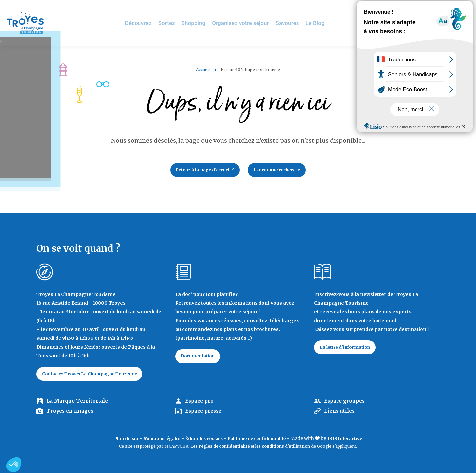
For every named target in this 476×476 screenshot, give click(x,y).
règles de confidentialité (224, 449)
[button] (14, 465)
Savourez (290, 23)
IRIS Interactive (354, 441)
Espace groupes (346, 404)
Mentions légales (156, 441)
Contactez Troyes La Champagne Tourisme (96, 376)
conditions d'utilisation (286, 449)
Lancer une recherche (281, 171)
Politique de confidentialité (261, 441)
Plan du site (117, 441)
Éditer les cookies (203, 441)
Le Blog (317, 23)
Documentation (201, 358)
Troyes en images (71, 414)
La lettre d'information (348, 349)
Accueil (203, 70)
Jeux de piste (421, 8)
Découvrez (148, 23)
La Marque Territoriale (79, 404)
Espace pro (200, 404)
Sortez (175, 23)
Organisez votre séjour (246, 23)
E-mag (461, 8)
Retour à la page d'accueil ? (201, 171)
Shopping (201, 23)
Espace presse (205, 414)
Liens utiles (340, 414)
